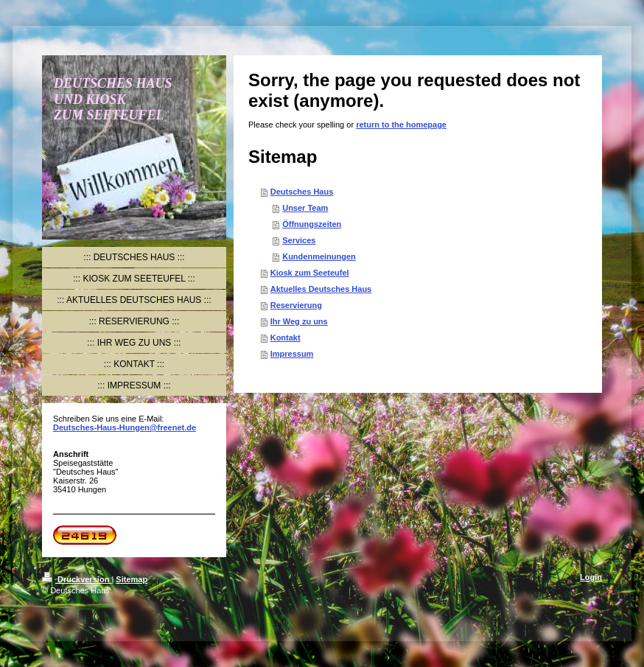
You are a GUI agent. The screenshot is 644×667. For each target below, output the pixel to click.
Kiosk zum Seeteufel (310, 273)
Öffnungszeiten (312, 224)
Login (591, 577)
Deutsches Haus (302, 192)
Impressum (292, 354)
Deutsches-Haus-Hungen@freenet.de (125, 427)
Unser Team (305, 208)
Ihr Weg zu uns (299, 321)
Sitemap (132, 579)
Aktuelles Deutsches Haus (321, 289)
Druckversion (77, 579)
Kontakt (286, 338)
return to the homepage (401, 125)
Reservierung (296, 305)
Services (299, 240)
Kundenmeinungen (319, 256)
